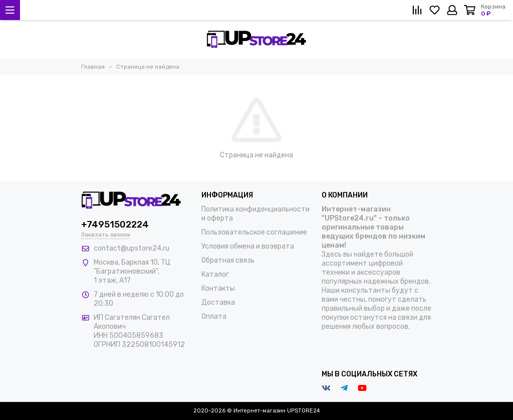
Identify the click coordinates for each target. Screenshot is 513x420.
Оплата (214, 317)
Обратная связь (228, 260)
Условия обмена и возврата (248, 246)
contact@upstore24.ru (132, 248)
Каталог (215, 274)
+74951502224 (115, 225)
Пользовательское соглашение (254, 232)
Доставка (218, 302)
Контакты (218, 288)
